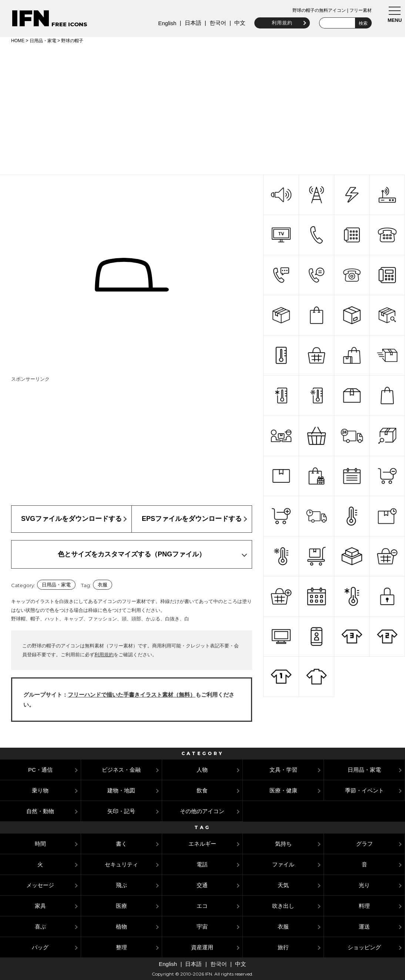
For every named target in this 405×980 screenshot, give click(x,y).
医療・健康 (283, 790)
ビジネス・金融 (121, 770)
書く (121, 844)
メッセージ (40, 885)
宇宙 (202, 927)
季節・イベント (364, 790)
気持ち (283, 844)
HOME (18, 41)
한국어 (217, 23)
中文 (239, 23)
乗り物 (40, 790)
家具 (40, 906)
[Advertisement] (202, 108)
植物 (121, 927)
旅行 (283, 947)
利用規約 (281, 23)
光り (364, 885)
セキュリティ (121, 864)
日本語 (192, 23)
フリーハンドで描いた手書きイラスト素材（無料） (132, 695)
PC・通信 (40, 770)
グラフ (364, 844)
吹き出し (283, 906)
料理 (364, 906)
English (166, 23)
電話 (202, 864)
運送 (364, 927)
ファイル (283, 864)
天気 (283, 885)
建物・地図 (121, 790)
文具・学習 (283, 770)
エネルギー (202, 844)
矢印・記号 (121, 811)
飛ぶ (121, 885)
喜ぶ (40, 927)
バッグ (40, 947)
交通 (202, 885)
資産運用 (202, 947)
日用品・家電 (43, 41)
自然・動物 (40, 811)
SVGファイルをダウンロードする (71, 519)
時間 (40, 844)
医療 (121, 906)
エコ (202, 906)
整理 (121, 947)
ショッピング (364, 947)
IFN (31, 18)
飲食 (202, 790)
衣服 (103, 585)
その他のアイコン (202, 811)
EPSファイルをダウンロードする (192, 519)
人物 (202, 770)
